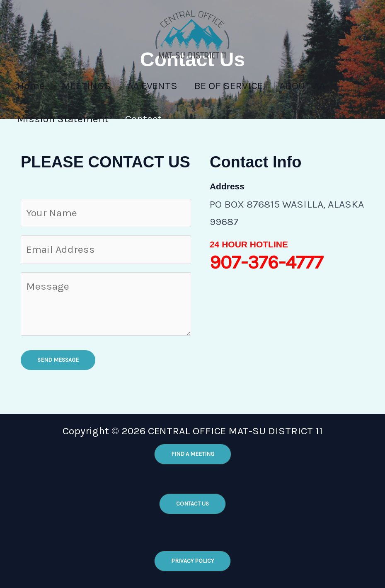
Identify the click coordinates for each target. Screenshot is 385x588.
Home (33, 86)
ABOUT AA (321, 86)
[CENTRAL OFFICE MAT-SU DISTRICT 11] (192, 33)
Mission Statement (65, 119)
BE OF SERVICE (243, 86)
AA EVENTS (163, 86)
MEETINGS (92, 86)
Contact (150, 119)
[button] (193, 454)
